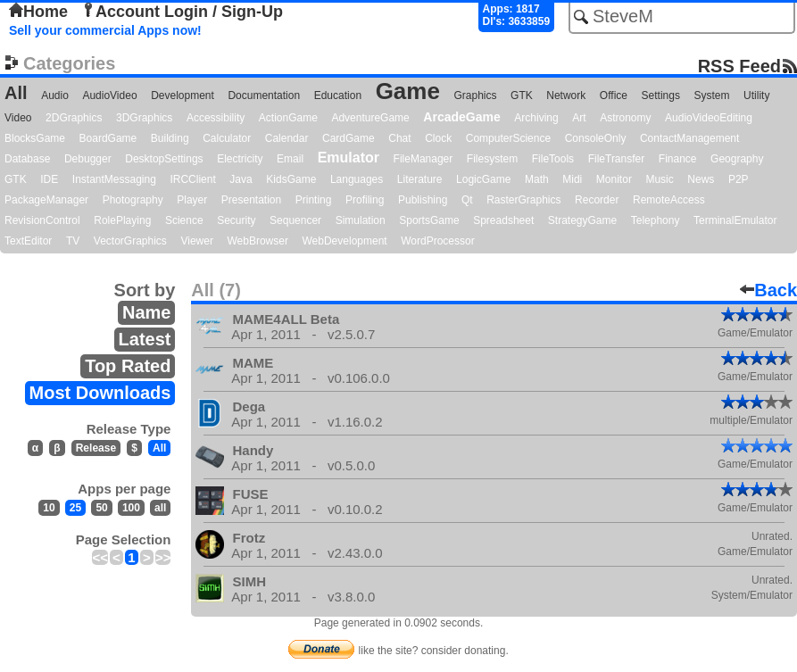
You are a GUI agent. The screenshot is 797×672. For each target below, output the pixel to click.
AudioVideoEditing (709, 118)
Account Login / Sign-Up (182, 12)
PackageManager (46, 200)
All (16, 93)
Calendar (287, 138)
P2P (739, 179)
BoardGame (108, 138)
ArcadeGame (461, 117)
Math (537, 179)
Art (579, 118)
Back (768, 290)
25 (75, 508)
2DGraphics (74, 118)
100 (131, 508)
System (711, 95)
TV (73, 241)
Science (184, 220)
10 (49, 508)
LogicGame (483, 179)
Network (566, 95)
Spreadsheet (503, 220)
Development (183, 95)
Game (408, 91)
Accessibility (216, 118)
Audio (55, 95)
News (701, 179)
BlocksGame (35, 138)
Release (96, 448)
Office (614, 95)
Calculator (227, 138)
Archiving (536, 118)
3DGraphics (144, 118)
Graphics (475, 95)
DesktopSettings (164, 159)
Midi (572, 179)
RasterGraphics (523, 200)
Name (146, 312)
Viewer (196, 241)
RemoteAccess (669, 200)
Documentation (264, 95)
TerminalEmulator (735, 220)
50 (101, 508)
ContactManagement (689, 138)
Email (290, 159)
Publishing (423, 200)
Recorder (597, 200)
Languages (357, 179)
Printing (314, 200)
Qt (467, 200)
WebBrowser (257, 241)
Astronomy (625, 118)
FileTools (553, 159)
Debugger (88, 159)
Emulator (349, 158)
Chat (399, 138)
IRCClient (192, 179)
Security (236, 220)
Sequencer (295, 220)
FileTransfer (617, 159)
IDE (49, 179)
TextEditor (28, 241)
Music (659, 179)
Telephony (656, 220)
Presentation (251, 200)
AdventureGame (370, 118)
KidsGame (291, 179)
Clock (438, 138)
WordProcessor (437, 241)
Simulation (361, 220)
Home (38, 12)
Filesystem (492, 159)
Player (192, 200)
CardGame (349, 138)
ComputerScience (508, 138)
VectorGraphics (130, 241)
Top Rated (128, 366)
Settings (661, 95)
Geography (737, 159)
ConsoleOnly (596, 138)
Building (170, 138)
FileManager (423, 159)
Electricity (240, 159)
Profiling (365, 200)
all (160, 508)
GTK (522, 95)
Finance (678, 159)
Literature (420, 179)
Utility (756, 95)
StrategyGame (582, 220)
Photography (133, 200)
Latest (145, 339)
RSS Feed (739, 66)
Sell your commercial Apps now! (105, 30)
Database (27, 159)
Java (241, 179)
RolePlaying (122, 220)
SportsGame (429, 220)
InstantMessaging (114, 179)
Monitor (614, 179)
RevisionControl (42, 220)
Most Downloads (100, 393)
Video (18, 118)
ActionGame (288, 118)
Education (338, 95)
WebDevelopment (345, 241)
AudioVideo (109, 95)
